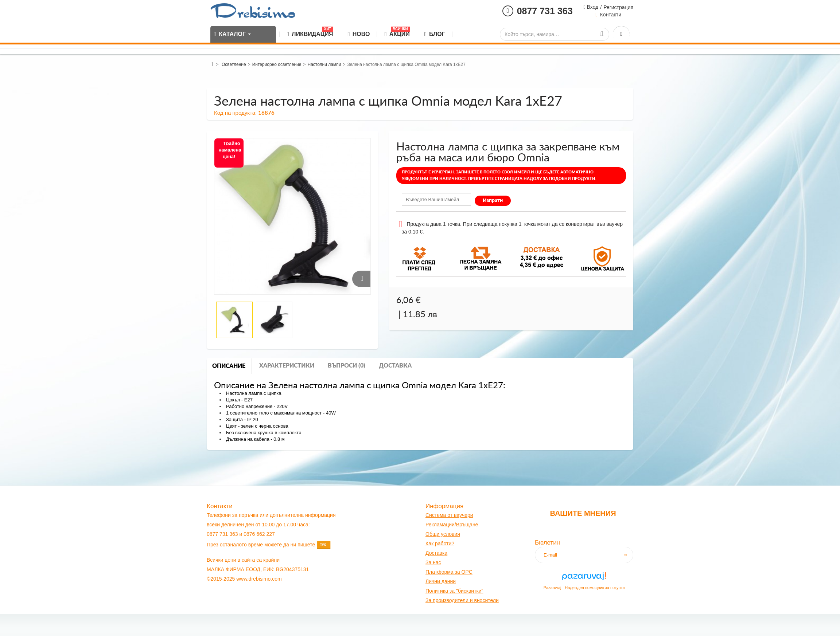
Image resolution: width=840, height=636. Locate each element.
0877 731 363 (545, 11)
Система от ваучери (449, 515)
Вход (592, 7)
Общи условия (443, 534)
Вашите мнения (583, 513)
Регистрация (618, 7)
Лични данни (441, 581)
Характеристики (287, 366)
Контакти (611, 15)
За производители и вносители (462, 600)
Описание (229, 366)
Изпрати (493, 201)
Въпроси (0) (347, 366)
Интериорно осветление (277, 64)
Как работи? (440, 543)
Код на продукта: (235, 113)
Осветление (234, 64)
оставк (437, 553)
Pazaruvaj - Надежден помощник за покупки (584, 588)
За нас (433, 562)
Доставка (395, 366)
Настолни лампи (324, 64)
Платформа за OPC (449, 572)
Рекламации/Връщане (452, 525)
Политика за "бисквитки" (454, 591)
